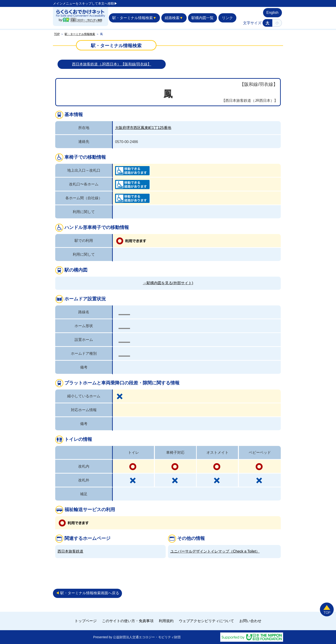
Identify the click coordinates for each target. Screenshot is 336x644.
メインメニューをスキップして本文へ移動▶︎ (85, 3)
